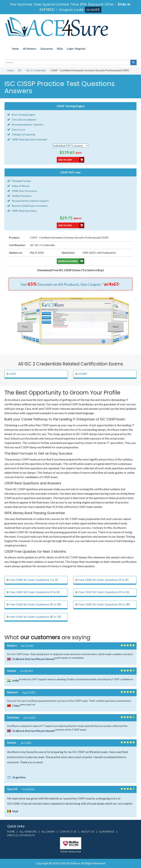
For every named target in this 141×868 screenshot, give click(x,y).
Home (16, 49)
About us (88, 832)
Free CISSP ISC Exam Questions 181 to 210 (35, 617)
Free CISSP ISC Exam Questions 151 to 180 (104, 605)
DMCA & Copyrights (21, 835)
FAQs (60, 49)
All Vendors (30, 49)
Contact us (68, 832)
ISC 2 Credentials (36, 70)
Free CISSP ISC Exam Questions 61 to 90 (35, 592)
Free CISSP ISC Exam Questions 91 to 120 (104, 592)
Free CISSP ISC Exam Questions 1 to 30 (34, 580)
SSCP (13, 374)
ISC (20, 70)
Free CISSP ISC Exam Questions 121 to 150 (35, 605)
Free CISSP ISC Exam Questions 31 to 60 (104, 580)
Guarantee (47, 49)
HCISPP (83, 374)
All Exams (48, 832)
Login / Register (76, 49)
